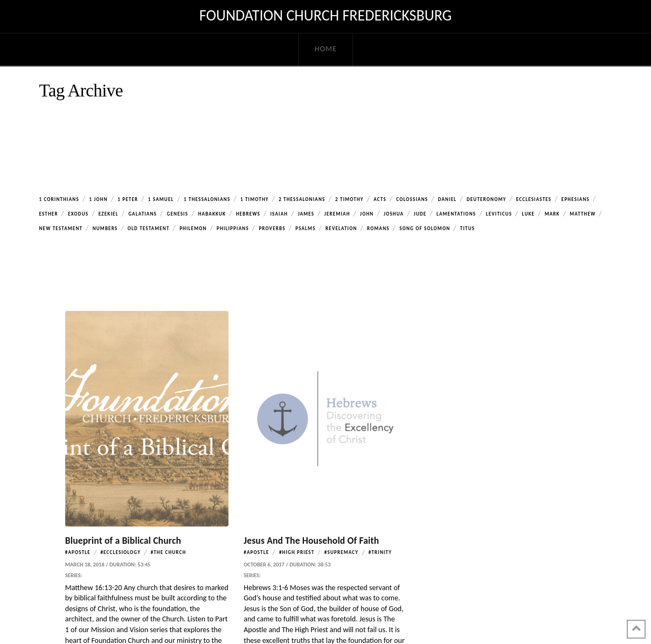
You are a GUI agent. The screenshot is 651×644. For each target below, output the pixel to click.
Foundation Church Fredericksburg (325, 16)
